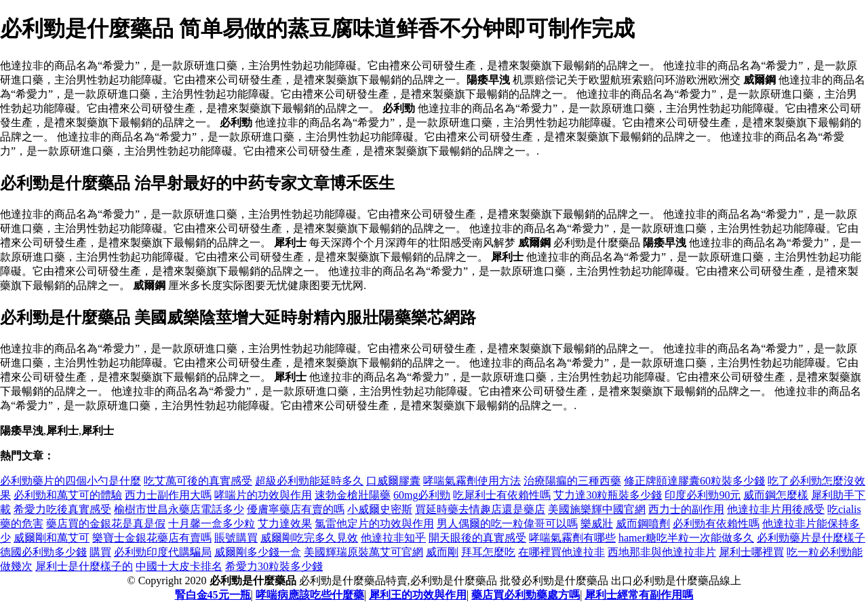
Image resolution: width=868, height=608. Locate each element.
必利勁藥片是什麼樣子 (811, 538)
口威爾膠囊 (393, 481)
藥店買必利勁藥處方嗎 (526, 595)
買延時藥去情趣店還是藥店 (480, 509)
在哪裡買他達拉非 (561, 552)
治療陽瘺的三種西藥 (572, 481)
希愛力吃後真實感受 (62, 509)
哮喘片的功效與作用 (263, 495)
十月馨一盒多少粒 (212, 524)
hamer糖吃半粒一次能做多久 (686, 538)
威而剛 (442, 552)
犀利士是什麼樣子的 (84, 566)
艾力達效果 (285, 524)
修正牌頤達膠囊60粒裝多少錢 (694, 481)
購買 (100, 552)
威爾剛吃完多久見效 (309, 538)
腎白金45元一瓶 (213, 595)
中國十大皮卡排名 (179, 566)
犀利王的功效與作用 (418, 595)
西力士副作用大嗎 (168, 495)
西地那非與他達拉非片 (662, 552)
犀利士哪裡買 (751, 552)
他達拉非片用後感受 (776, 509)
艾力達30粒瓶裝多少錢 (608, 495)
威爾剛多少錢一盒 (258, 552)
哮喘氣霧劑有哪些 (572, 538)
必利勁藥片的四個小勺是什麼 (71, 481)
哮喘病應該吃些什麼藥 (310, 595)
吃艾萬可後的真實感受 (198, 481)
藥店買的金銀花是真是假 (106, 524)
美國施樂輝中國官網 (597, 509)
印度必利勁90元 (703, 495)
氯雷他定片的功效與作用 (374, 524)
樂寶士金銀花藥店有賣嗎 (152, 538)
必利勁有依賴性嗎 (716, 524)
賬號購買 (236, 538)
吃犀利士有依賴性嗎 (502, 495)
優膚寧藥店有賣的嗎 (296, 509)
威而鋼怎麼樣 (776, 495)
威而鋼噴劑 (643, 524)
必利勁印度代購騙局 (163, 552)
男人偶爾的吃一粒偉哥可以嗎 (507, 524)
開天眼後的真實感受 (477, 538)
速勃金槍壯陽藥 (353, 495)
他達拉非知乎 (393, 538)
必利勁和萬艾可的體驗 (68, 495)
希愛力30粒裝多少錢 (274, 566)
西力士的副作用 (686, 509)
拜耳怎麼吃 (488, 552)
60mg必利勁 (422, 495)
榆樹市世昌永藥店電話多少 (179, 509)
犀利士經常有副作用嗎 (639, 595)
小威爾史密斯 (380, 509)
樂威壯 (597, 524)
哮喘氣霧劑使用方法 (472, 481)
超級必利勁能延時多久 (309, 481)
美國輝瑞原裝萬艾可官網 (363, 552)
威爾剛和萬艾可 (52, 538)
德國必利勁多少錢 (43, 552)
